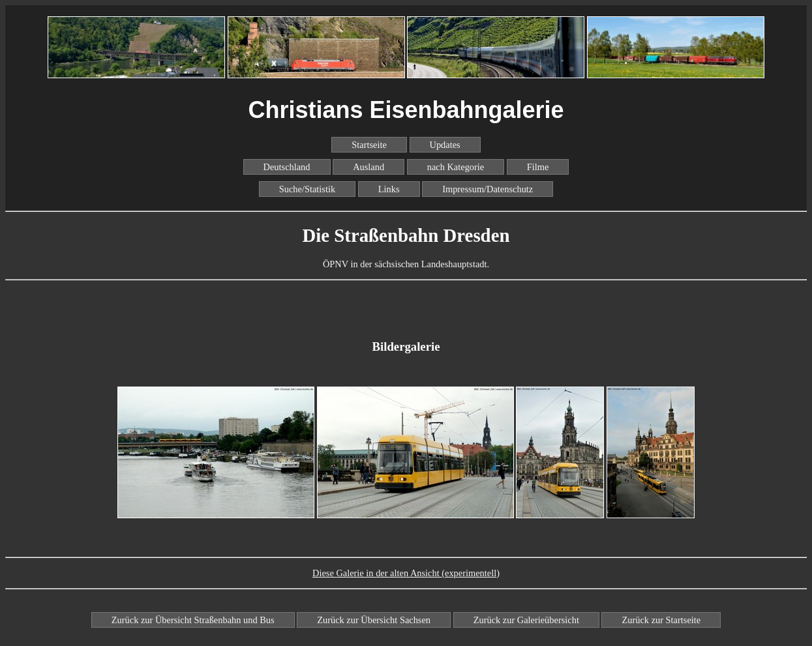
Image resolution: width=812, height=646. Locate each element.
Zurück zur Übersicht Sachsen (374, 620)
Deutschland (287, 167)
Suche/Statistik (307, 189)
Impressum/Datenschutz (488, 189)
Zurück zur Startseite (661, 620)
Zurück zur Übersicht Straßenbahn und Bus (193, 620)
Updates (445, 145)
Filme (538, 167)
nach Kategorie (456, 167)
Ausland (368, 167)
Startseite (369, 145)
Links (389, 189)
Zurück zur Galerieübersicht (526, 620)
